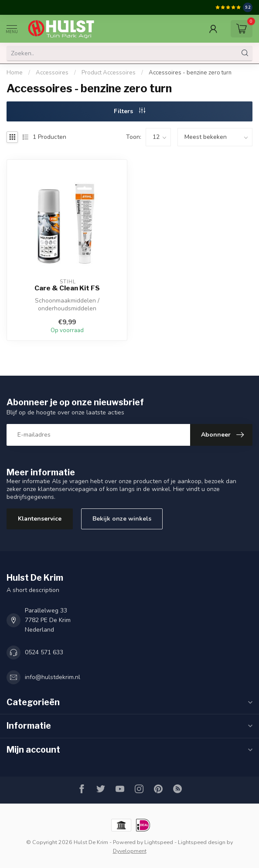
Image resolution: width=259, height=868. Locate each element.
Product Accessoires (109, 73)
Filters (129, 111)
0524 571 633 (44, 652)
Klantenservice (40, 519)
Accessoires (52, 73)
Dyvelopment (130, 851)
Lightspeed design (202, 842)
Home (15, 73)
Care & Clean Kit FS (67, 288)
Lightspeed (159, 842)
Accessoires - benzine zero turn (190, 73)
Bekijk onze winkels (122, 519)
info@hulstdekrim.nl (53, 677)
